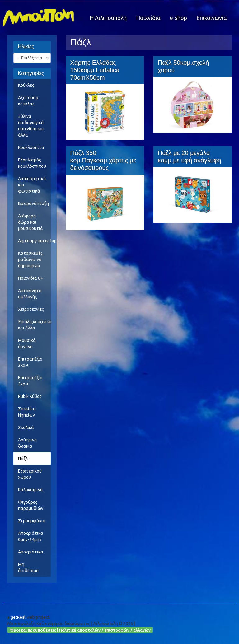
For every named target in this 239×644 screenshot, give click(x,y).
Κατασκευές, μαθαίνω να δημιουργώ (31, 259)
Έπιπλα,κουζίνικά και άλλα (34, 325)
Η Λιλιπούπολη (108, 18)
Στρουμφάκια (32, 521)
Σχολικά (26, 427)
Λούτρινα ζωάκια (28, 443)
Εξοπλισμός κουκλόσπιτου (32, 163)
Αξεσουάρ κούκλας (28, 101)
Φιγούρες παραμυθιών (31, 505)
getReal (18, 617)
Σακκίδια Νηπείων (27, 412)
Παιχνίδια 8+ (30, 278)
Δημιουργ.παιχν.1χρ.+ (34, 241)
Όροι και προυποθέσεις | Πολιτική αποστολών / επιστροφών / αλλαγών (80, 630)
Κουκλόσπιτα (31, 147)
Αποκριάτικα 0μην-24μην (31, 536)
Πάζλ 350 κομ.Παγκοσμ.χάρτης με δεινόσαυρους (103, 160)
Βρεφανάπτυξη (33, 203)
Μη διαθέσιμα (28, 567)
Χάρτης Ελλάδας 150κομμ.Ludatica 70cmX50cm (95, 70)
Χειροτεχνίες (31, 309)
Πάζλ (23, 459)
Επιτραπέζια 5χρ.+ (30, 381)
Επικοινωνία (212, 18)
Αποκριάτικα (31, 552)
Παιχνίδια (148, 18)
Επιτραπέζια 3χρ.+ (30, 362)
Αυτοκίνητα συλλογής (30, 294)
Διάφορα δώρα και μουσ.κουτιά (30, 222)
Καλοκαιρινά (30, 490)
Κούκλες (26, 85)
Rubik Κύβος (30, 396)
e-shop (178, 18)
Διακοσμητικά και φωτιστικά (32, 185)
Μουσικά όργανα (27, 343)
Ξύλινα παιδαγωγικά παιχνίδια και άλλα (31, 126)
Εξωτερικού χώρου (30, 474)
